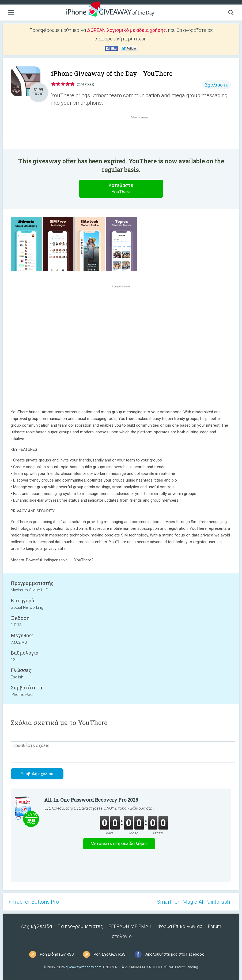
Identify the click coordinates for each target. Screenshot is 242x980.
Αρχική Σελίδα (36, 926)
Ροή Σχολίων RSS (110, 954)
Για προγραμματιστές (80, 926)
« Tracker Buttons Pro (34, 902)
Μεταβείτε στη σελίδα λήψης (119, 844)
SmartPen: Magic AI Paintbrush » (195, 902)
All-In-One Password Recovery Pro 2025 (91, 800)
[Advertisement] (142, 133)
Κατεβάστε (121, 189)
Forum (214, 926)
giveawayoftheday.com (84, 967)
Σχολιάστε (217, 85)
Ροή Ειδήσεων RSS (57, 954)
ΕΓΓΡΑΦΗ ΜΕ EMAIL (130, 926)
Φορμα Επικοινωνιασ (180, 926)
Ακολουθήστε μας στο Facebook (175, 954)
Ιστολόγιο (121, 936)
